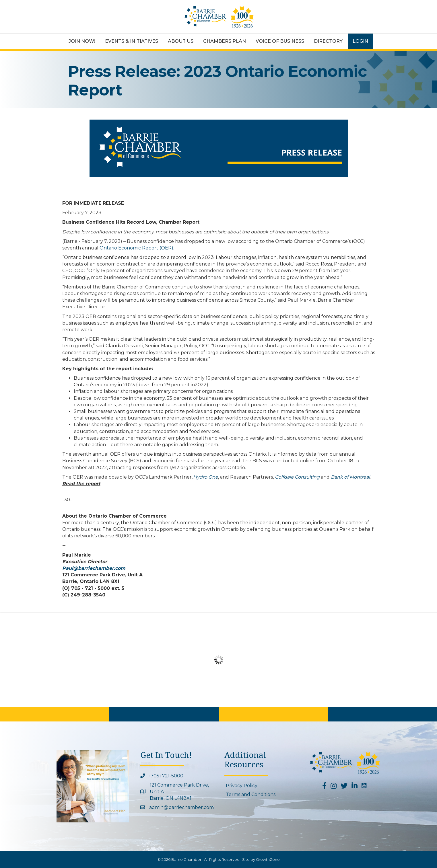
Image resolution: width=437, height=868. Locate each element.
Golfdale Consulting (297, 477)
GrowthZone (268, 859)
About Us (181, 41)
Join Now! (82, 41)
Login (360, 41)
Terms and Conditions (251, 794)
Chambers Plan (225, 41)
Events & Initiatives (132, 41)
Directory (328, 41)
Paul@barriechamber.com (94, 568)
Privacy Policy (242, 786)
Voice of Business (280, 41)
